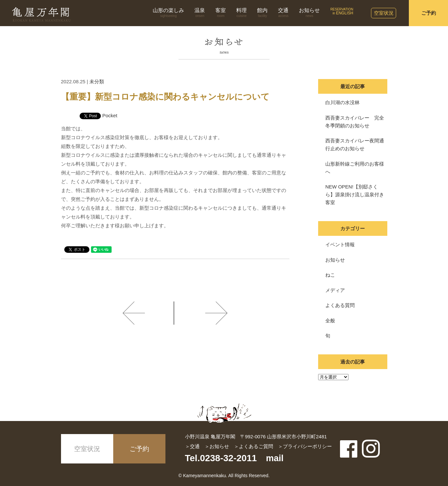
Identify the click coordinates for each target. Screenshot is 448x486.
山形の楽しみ (168, 13)
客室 (221, 13)
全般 (330, 321)
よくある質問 (340, 305)
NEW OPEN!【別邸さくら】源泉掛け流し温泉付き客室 (355, 194)
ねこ (330, 275)
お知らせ (309, 13)
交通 (283, 13)
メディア (335, 290)
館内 (262, 13)
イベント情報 (340, 244)
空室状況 (384, 13)
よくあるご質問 (256, 446)
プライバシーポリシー (307, 446)
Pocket (110, 115)
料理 (241, 13)
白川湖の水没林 (342, 102)
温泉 (200, 13)
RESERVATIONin (342, 11)
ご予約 (429, 13)
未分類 (97, 81)
